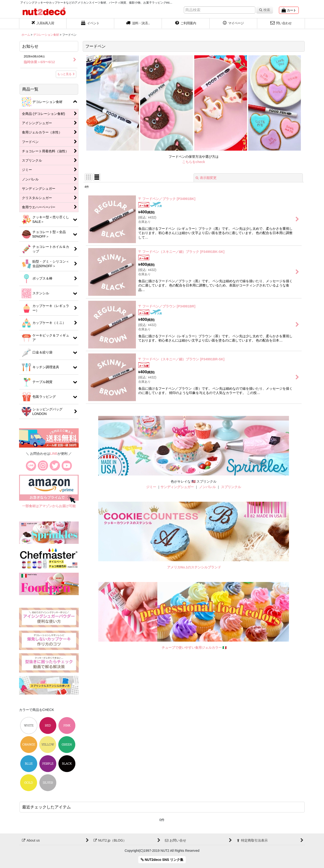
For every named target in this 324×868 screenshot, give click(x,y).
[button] (138, 24)
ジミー (151, 487)
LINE (54, 454)
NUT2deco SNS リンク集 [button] (162, 860)
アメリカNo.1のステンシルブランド (194, 567)
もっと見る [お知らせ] (66, 74)
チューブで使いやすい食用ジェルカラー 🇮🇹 (194, 648)
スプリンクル (231, 487)
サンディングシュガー (177, 487)
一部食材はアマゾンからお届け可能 (49, 506)
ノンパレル (207, 487)
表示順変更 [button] (206, 178)
